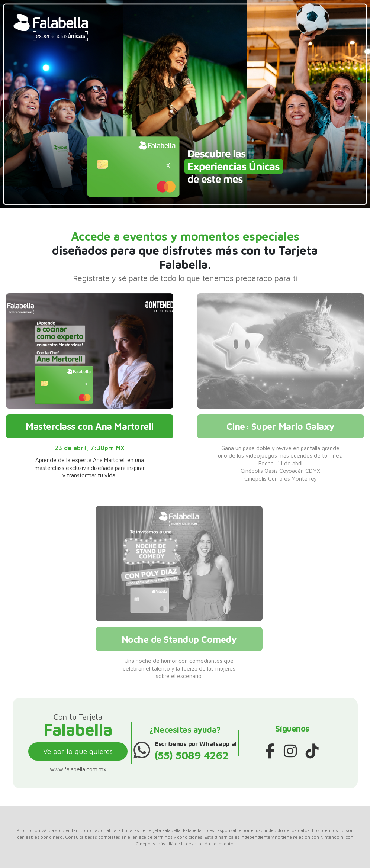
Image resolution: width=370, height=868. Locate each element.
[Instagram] (290, 751)
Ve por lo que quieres (78, 751)
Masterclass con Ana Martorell (90, 426)
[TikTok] (312, 751)
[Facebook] (270, 751)
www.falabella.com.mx (78, 769)
